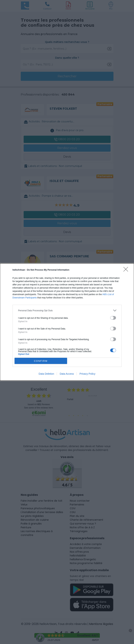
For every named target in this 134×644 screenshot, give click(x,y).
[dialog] (67, 322)
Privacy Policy (87, 374)
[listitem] (67, 310)
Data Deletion (46, 374)
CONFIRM (41, 361)
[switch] (113, 318)
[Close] (127, 270)
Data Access (67, 374)
